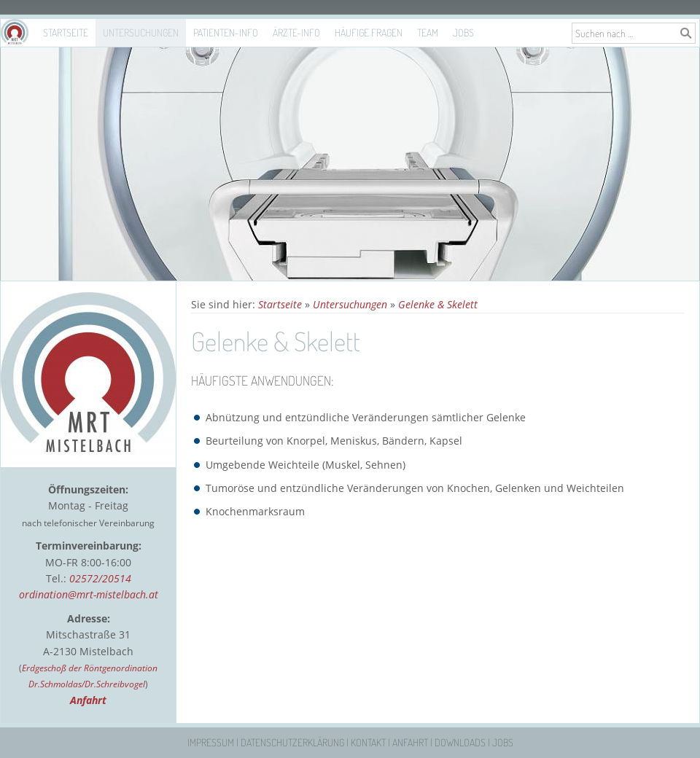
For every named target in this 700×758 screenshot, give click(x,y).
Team (428, 32)
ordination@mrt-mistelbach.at (89, 594)
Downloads (460, 742)
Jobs (463, 32)
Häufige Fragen (369, 32)
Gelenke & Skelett (438, 304)
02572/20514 (100, 578)
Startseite (66, 32)
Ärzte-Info (296, 32)
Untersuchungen (141, 32)
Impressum (211, 742)
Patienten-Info (226, 32)
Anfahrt (410, 742)
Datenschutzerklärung (292, 742)
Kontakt (368, 742)
